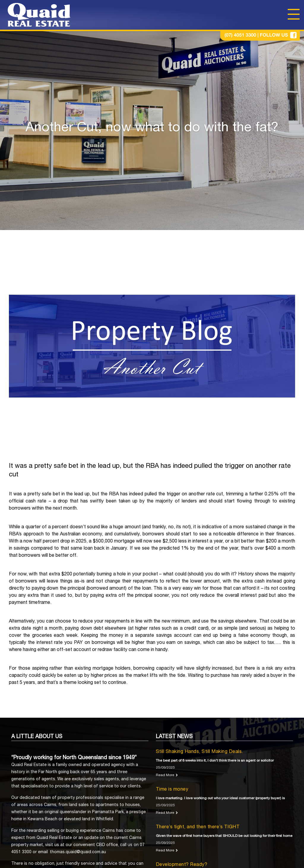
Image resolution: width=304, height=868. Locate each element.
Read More (165, 775)
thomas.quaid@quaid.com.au (78, 852)
